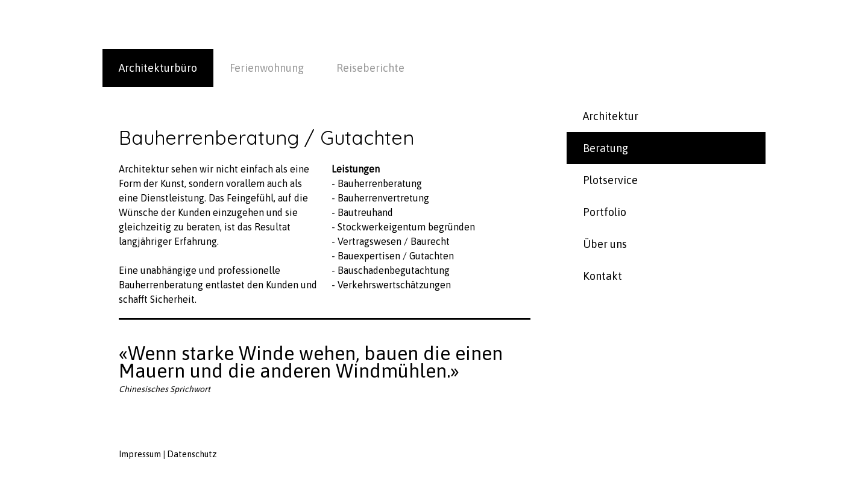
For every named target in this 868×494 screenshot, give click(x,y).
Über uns (605, 244)
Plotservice (610, 180)
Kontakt (602, 276)
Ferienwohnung (267, 68)
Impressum (140, 454)
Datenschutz (192, 454)
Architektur (611, 116)
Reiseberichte (370, 68)
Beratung (605, 148)
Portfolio (605, 212)
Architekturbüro (158, 68)
